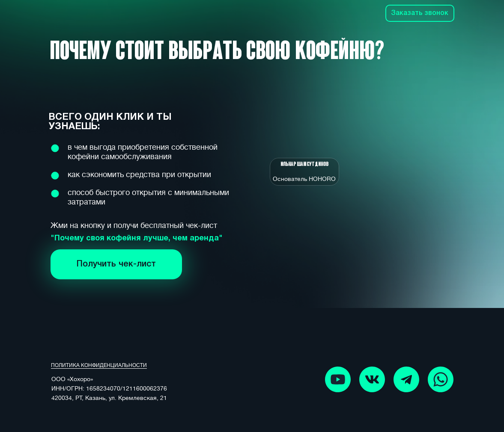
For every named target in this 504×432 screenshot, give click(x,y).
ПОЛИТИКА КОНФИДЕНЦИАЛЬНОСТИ (99, 365)
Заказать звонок (420, 13)
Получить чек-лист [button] (116, 264)
